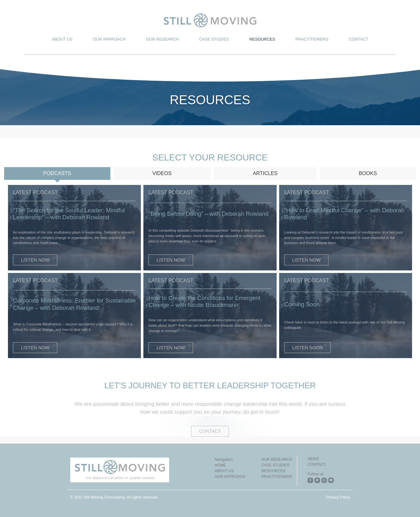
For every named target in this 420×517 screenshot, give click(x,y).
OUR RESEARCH (162, 39)
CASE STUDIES (214, 39)
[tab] (57, 173)
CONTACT (358, 39)
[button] (35, 260)
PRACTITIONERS (312, 39)
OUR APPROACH (109, 39)
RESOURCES (262, 39)
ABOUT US (62, 39)
